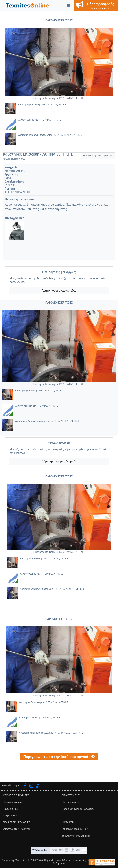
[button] (27, 5)
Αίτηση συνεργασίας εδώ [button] (59, 291)
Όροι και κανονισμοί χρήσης (78, 860)
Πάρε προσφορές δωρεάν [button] (59, 461)
